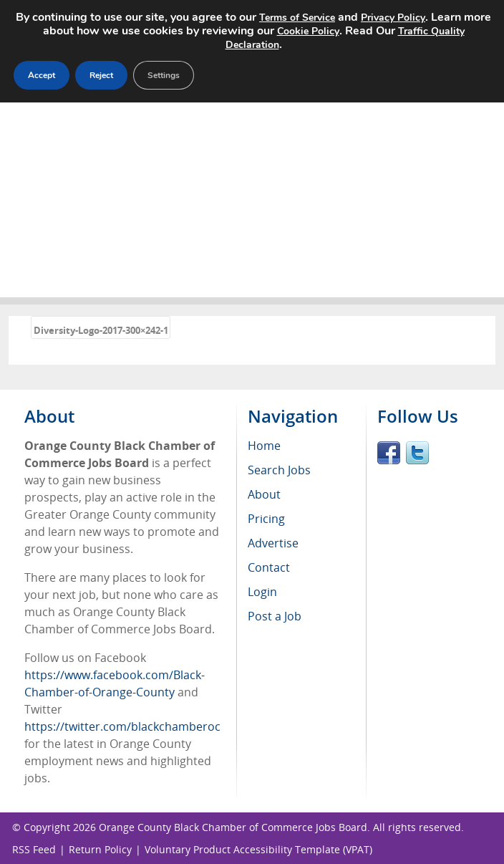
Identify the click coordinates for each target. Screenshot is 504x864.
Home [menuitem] (264, 446)
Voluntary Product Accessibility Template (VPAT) (258, 849)
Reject (101, 75)
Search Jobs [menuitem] (279, 470)
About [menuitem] (264, 494)
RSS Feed (34, 849)
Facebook (389, 453)
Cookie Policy (308, 31)
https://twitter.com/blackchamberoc (122, 726)
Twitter (417, 453)
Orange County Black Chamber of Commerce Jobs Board (233, 827)
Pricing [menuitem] (266, 519)
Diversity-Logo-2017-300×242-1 (101, 330)
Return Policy (100, 849)
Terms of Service (297, 18)
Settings (164, 75)
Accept (42, 75)
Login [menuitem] (262, 592)
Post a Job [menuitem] (275, 616)
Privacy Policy (393, 18)
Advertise (273, 543)
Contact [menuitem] (269, 567)
